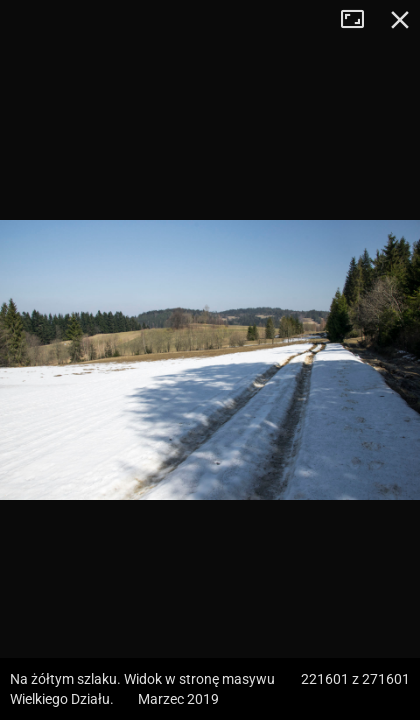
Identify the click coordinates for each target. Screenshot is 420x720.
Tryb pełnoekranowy (360, 20)
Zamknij (400, 20)
